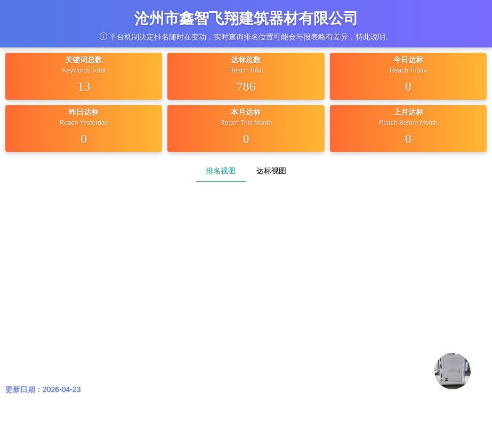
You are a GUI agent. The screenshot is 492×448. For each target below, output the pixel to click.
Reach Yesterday (84, 123)
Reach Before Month (408, 123)
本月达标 (246, 112)
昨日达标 (84, 112)
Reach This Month (246, 123)
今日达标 (408, 60)
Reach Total (246, 70)
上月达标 (408, 112)
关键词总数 (84, 60)
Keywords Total (84, 70)
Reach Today (408, 70)
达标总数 (246, 60)
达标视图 (271, 171)
